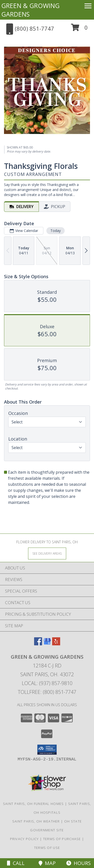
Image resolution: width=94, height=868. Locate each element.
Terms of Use (47, 848)
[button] (79, 29)
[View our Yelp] (56, 644)
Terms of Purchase (62, 839)
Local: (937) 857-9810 (47, 683)
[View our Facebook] (38, 644)
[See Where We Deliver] (47, 553)
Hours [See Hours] (78, 863)
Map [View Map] (47, 863)
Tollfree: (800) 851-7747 (47, 692)
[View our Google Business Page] (47, 644)
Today (56, 231)
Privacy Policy (24, 839)
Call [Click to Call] (16, 863)
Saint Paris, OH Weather (36, 821)
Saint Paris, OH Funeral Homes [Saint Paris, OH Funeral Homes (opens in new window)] (33, 804)
